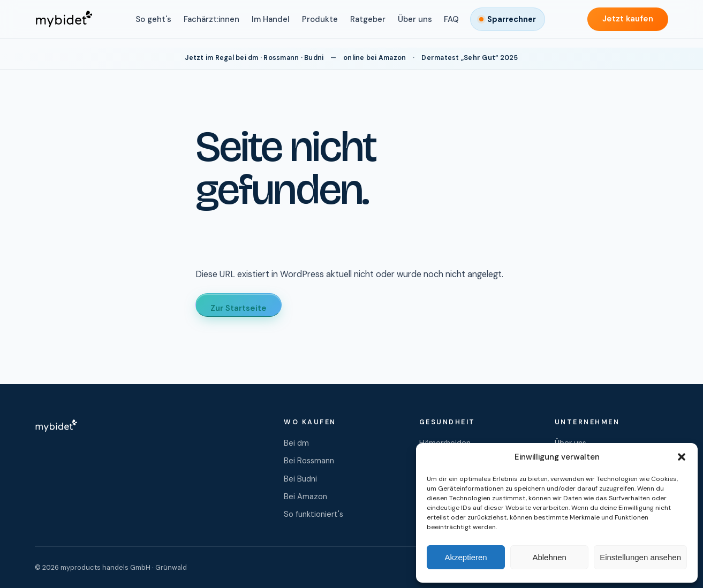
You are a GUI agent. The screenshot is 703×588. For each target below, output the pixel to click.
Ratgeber (368, 19)
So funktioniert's (313, 514)
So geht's (153, 19)
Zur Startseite (239, 308)
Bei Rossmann (309, 461)
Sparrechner (512, 19)
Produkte (320, 19)
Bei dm (296, 443)
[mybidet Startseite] (64, 19)
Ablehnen (549, 557)
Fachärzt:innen (211, 19)
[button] (682, 457)
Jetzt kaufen (628, 19)
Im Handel (271, 19)
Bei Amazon (305, 497)
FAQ (451, 19)
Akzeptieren (466, 557)
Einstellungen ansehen (640, 557)
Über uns (415, 19)
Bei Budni (300, 479)
